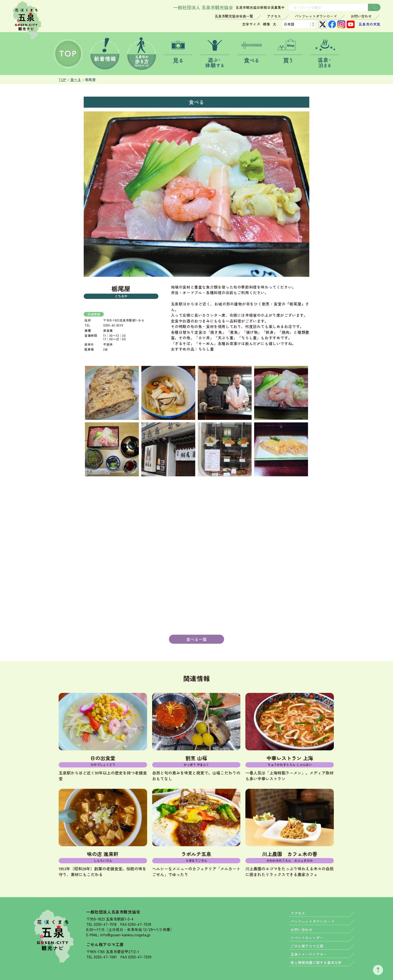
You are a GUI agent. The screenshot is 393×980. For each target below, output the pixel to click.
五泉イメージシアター (309, 954)
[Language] (299, 24)
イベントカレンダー (307, 938)
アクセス (274, 16)
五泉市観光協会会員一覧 (234, 16)
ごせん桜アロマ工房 (105, 944)
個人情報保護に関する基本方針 (316, 962)
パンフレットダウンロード (316, 16)
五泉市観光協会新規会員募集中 (260, 8)
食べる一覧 (197, 639)
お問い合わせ (361, 16)
